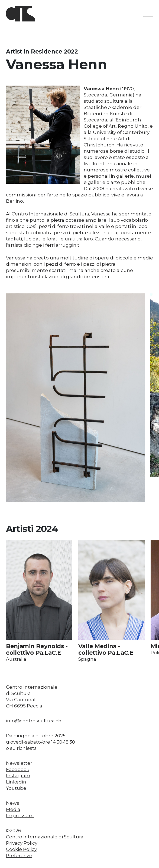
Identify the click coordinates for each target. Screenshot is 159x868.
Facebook (18, 769)
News (13, 803)
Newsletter (19, 763)
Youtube (16, 788)
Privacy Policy (22, 843)
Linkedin (16, 782)
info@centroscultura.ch (34, 721)
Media (13, 809)
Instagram (18, 776)
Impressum (20, 816)
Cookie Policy (21, 849)
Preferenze (19, 856)
